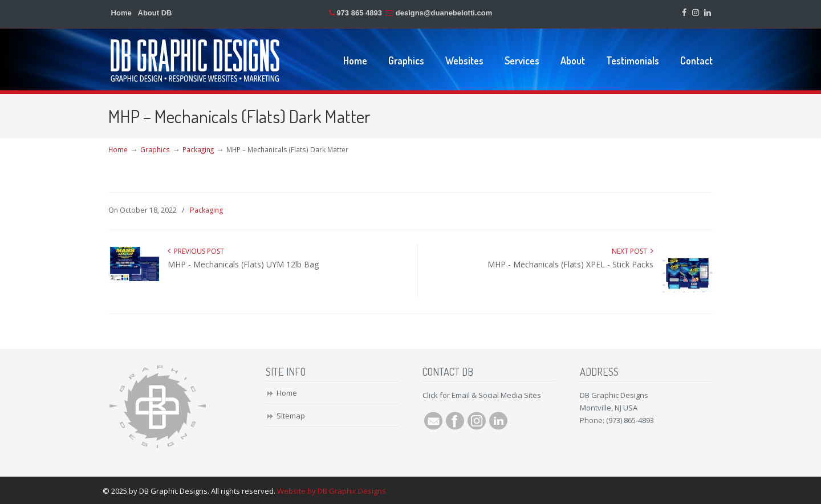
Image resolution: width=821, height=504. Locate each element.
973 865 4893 (359, 13)
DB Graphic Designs (196, 60)
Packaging (198, 149)
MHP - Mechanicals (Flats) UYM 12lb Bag (243, 264)
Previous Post (196, 251)
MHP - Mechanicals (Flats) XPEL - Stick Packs (570, 264)
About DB (155, 13)
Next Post (633, 251)
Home (121, 13)
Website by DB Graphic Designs (332, 491)
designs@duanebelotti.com (444, 13)
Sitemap (291, 416)
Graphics (155, 149)
